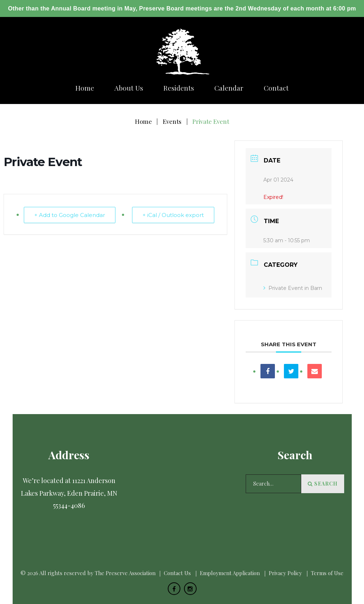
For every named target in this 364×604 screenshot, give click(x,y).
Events (172, 121)
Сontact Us (177, 573)
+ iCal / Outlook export (173, 215)
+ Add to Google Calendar (70, 215)
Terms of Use (327, 573)
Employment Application (230, 573)
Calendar (229, 88)
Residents (179, 88)
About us (129, 88)
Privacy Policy (285, 573)
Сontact (276, 88)
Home (85, 88)
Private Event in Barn (293, 288)
